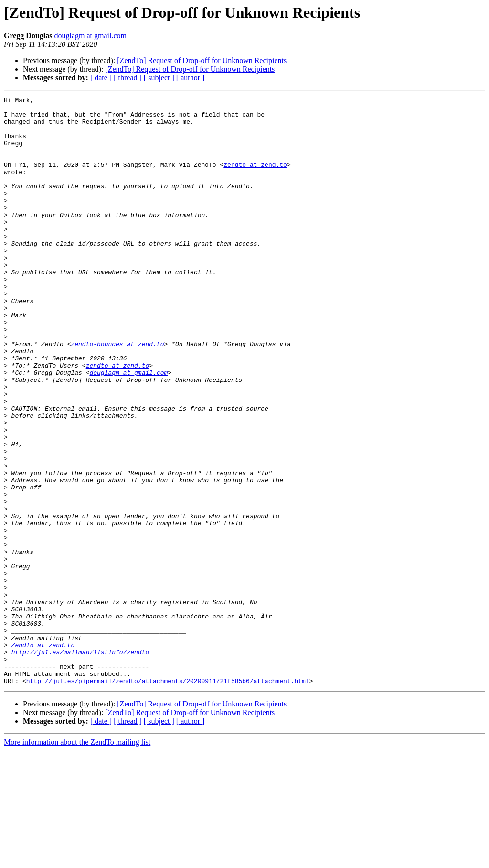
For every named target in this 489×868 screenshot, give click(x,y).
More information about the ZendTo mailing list (77, 860)
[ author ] (191, 78)
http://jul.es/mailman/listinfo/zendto (80, 764)
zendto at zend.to (255, 179)
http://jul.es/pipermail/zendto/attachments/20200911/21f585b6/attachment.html (168, 798)
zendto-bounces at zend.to (117, 394)
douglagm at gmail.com (90, 36)
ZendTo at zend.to (43, 755)
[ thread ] (128, 78)
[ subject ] (159, 78)
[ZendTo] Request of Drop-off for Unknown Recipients (202, 60)
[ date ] (101, 78)
